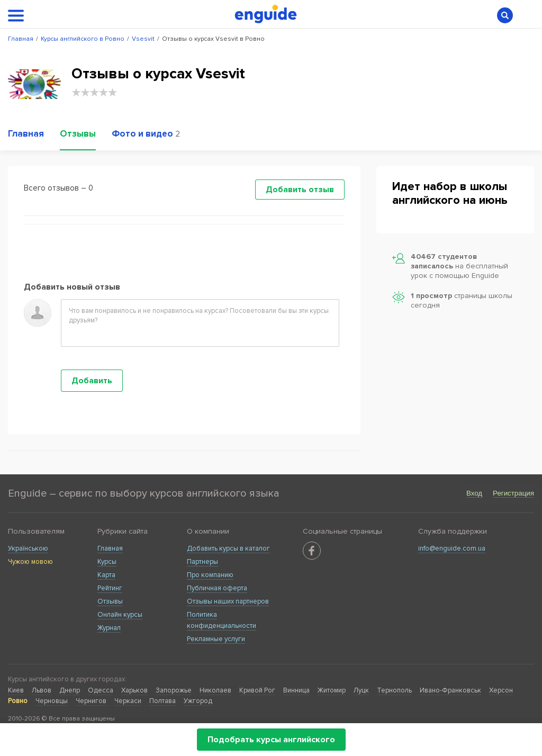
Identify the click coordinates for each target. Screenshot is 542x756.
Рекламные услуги (216, 639)
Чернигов (91, 701)
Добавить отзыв (300, 190)
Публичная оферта (217, 588)
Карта (106, 575)
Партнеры (202, 562)
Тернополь (394, 690)
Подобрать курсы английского (271, 740)
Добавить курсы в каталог (228, 548)
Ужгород (198, 701)
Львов (42, 690)
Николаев (215, 690)
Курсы (107, 562)
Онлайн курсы (120, 615)
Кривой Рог (257, 690)
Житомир (332, 690)
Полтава (162, 701)
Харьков (134, 690)
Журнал (109, 628)
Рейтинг (110, 588)
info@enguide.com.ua (452, 548)
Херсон (501, 690)
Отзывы (110, 601)
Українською (28, 548)
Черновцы (52, 701)
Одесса (101, 690)
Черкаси (128, 701)
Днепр (70, 690)
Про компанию (210, 575)
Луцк (361, 690)
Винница (296, 690)
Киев (16, 690)
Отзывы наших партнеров (228, 601)
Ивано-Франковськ (450, 690)
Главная (110, 548)
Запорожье (174, 690)
